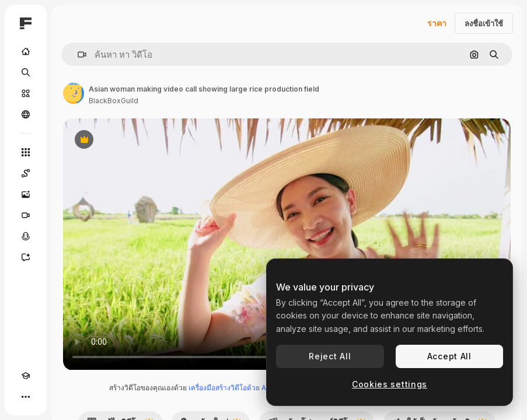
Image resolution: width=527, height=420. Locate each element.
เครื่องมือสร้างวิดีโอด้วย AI (228, 388)
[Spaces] (26, 173)
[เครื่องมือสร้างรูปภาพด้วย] (26, 194)
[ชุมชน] (26, 114)
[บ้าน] (26, 51)
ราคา (437, 23)
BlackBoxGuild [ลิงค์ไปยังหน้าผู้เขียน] (114, 101)
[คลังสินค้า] (26, 93)
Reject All (330, 356)
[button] (77, 55)
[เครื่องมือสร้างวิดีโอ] (26, 215)
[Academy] (26, 376)
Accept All (449, 356)
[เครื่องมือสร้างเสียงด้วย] (26, 236)
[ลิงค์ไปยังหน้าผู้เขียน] (74, 93)
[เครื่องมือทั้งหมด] (26, 152)
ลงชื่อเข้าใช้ (484, 23)
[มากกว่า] (26, 397)
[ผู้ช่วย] (26, 257)
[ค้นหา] (26, 72)
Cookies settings (390, 384)
